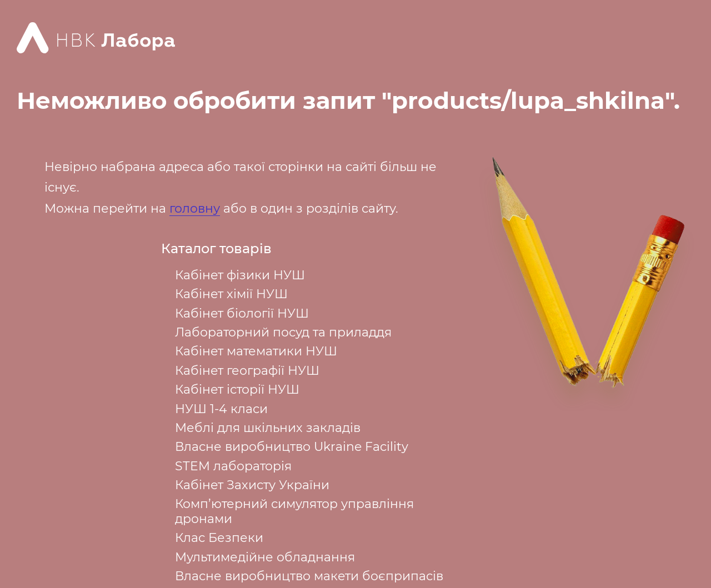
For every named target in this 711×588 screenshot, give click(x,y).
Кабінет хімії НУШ (231, 294)
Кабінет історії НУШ (237, 390)
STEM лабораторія (233, 466)
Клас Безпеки (219, 538)
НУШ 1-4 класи (221, 409)
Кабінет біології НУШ (242, 313)
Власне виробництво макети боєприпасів (309, 576)
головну (195, 208)
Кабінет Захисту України (252, 485)
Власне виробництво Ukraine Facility (292, 447)
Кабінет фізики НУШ (240, 275)
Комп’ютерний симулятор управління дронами (294, 511)
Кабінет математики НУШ (256, 351)
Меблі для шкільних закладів (268, 428)
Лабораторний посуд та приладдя (283, 332)
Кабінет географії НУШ (247, 371)
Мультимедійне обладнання (265, 557)
